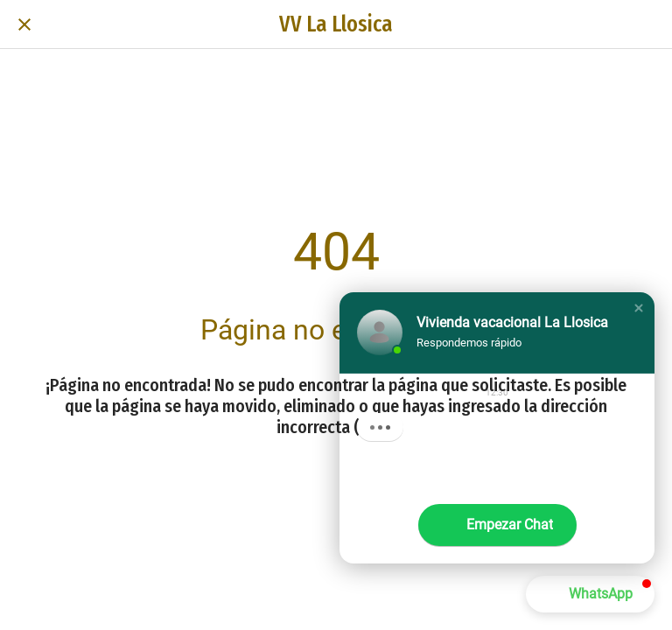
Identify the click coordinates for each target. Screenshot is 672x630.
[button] (639, 308)
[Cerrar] (24, 24)
